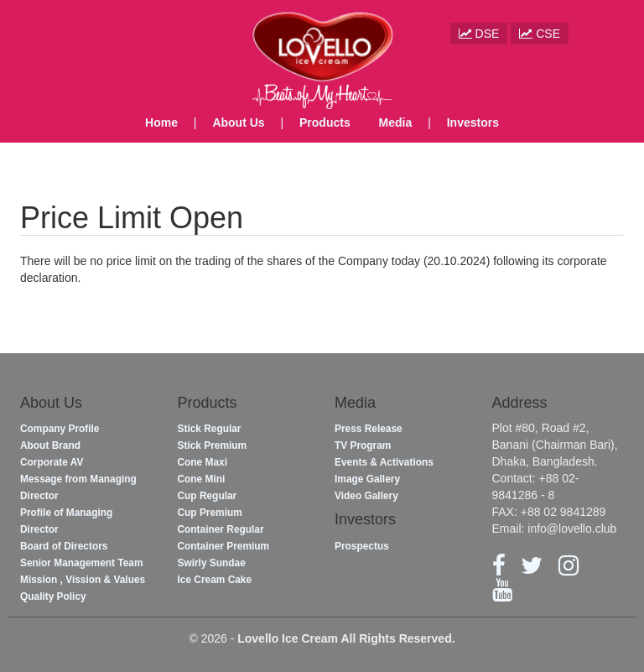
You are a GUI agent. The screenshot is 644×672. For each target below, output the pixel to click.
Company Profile (60, 429)
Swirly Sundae (212, 563)
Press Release (369, 429)
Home (161, 122)
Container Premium (224, 546)
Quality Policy (53, 596)
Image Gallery (367, 479)
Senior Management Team (81, 563)
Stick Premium (213, 445)
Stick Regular (210, 429)
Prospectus (362, 546)
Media (396, 122)
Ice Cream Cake (215, 580)
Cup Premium (210, 513)
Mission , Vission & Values (83, 580)
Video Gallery (366, 496)
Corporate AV (52, 462)
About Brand (50, 445)
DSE (479, 34)
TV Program (363, 445)
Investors (473, 122)
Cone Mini (202, 479)
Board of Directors (64, 546)
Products (325, 122)
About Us (238, 122)
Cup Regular (208, 496)
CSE (540, 34)
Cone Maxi (203, 462)
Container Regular (221, 529)
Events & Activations (384, 462)
